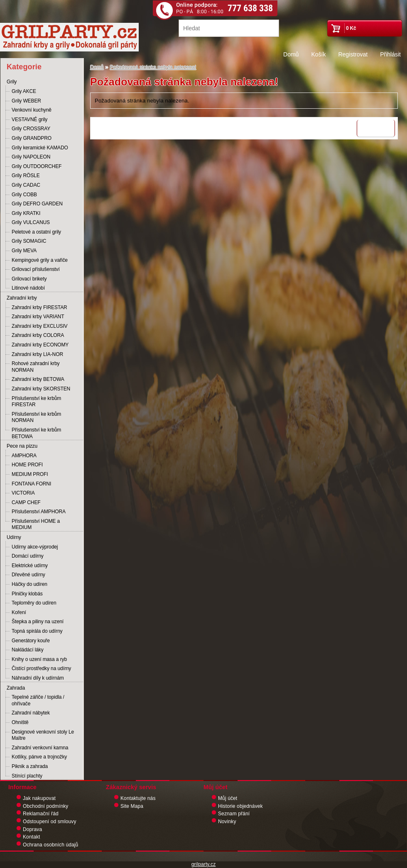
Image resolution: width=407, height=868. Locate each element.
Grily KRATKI (26, 213)
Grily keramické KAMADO (40, 148)
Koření (19, 612)
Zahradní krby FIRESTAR (39, 307)
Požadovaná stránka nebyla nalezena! (153, 67)
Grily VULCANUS (31, 222)
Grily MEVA (24, 251)
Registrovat (353, 54)
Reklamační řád (41, 814)
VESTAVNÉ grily (29, 119)
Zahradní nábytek (31, 713)
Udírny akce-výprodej (35, 547)
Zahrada (16, 688)
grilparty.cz (204, 864)
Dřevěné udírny (28, 575)
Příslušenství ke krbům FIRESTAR (36, 402)
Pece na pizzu (22, 446)
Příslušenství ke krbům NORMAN (36, 417)
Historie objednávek (240, 806)
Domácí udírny (28, 556)
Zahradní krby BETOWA (38, 379)
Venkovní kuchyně (32, 110)
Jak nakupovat (39, 798)
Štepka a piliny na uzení (38, 622)
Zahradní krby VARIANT (38, 317)
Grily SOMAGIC (29, 241)
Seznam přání (234, 814)
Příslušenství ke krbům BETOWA (36, 433)
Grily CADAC (26, 185)
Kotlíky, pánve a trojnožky (39, 757)
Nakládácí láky (28, 650)
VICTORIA (23, 493)
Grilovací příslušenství (36, 269)
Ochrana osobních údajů (50, 845)
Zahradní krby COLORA (38, 335)
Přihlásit (390, 54)
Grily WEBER (26, 101)
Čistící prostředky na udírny (41, 668)
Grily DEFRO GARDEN (37, 204)
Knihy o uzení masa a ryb (39, 659)
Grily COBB (24, 195)
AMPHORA (24, 456)
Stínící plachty (27, 776)
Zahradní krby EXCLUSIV (40, 326)
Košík (318, 54)
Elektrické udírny (30, 566)
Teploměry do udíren (34, 603)
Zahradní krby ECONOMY (40, 345)
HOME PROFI (27, 465)
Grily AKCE (24, 91)
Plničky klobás (27, 594)
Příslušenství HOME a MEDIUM (36, 524)
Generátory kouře (31, 641)
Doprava (32, 829)
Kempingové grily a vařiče (40, 260)
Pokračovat (376, 128)
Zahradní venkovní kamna (40, 748)
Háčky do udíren (29, 584)
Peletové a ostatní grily (36, 232)
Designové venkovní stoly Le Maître (43, 735)
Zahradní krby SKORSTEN (41, 389)
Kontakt (32, 837)
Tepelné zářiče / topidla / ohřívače (38, 700)
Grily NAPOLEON (31, 157)
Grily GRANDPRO (32, 138)
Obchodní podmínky (45, 806)
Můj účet (228, 798)
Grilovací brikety (29, 279)
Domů (291, 54)
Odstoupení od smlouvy (50, 822)
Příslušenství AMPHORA (39, 512)
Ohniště (20, 722)
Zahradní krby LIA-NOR (37, 354)
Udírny (14, 537)
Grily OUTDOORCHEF (37, 166)
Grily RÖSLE (26, 176)
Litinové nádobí (28, 288)
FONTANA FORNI (31, 484)
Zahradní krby (22, 298)
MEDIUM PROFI (30, 474)
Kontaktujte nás (138, 798)
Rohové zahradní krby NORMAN (36, 367)
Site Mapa (132, 806)
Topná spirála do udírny (37, 631)
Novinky (227, 822)
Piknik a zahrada (30, 766)
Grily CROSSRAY (31, 129)
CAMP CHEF (26, 502)
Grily (12, 82)
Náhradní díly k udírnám (38, 678)
